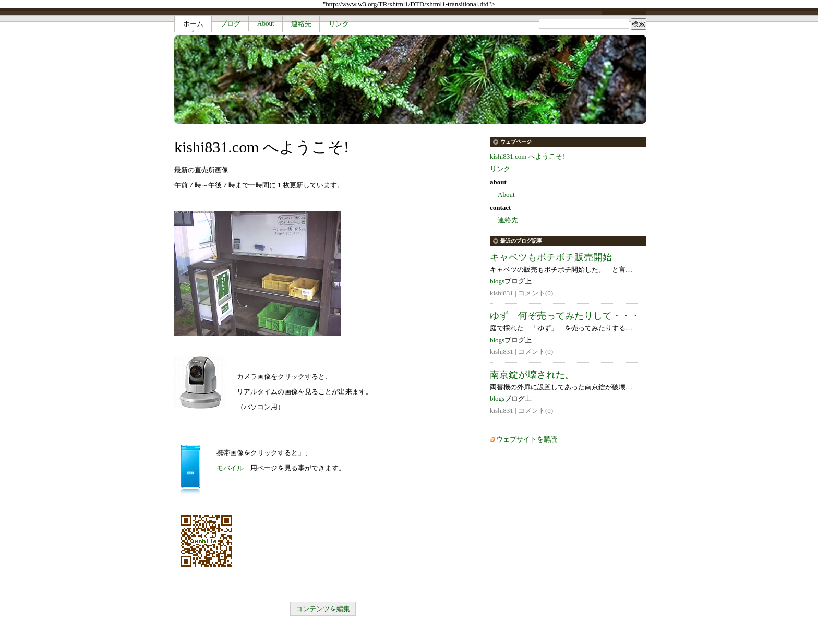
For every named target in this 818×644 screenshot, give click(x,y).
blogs (497, 281)
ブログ (230, 24)
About (266, 23)
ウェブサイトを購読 (527, 439)
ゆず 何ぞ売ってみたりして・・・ (565, 316)
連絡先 (301, 24)
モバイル (230, 468)
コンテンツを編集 (323, 609)
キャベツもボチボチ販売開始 (551, 257)
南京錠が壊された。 (532, 375)
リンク (339, 24)
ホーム (193, 24)
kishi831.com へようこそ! (527, 156)
